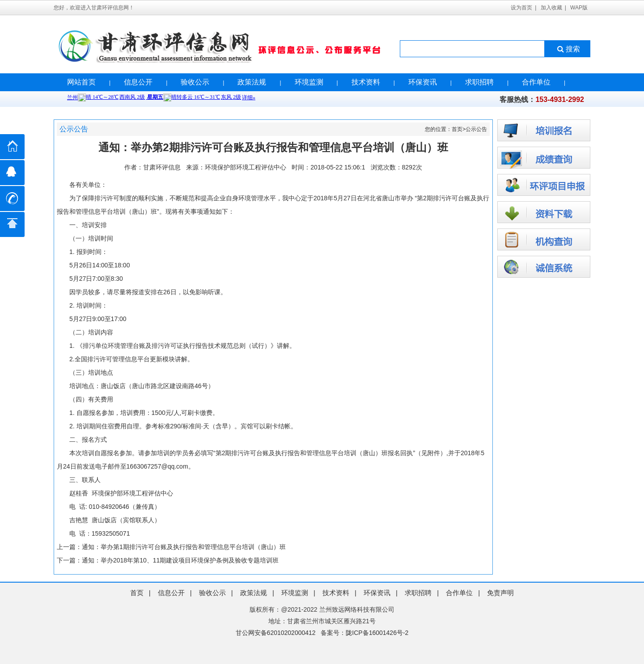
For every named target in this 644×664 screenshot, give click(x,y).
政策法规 (252, 82)
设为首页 (521, 8)
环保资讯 (423, 82)
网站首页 (81, 82)
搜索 (568, 49)
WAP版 (579, 8)
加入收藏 (551, 8)
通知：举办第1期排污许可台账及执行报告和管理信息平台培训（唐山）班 (184, 547)
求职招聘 (479, 82)
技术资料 (366, 82)
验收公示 (195, 82)
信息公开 (138, 82)
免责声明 (500, 593)
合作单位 (536, 82)
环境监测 (309, 82)
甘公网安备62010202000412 (276, 633)
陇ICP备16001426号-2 (377, 633)
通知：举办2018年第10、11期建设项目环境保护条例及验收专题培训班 (180, 560)
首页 (457, 129)
